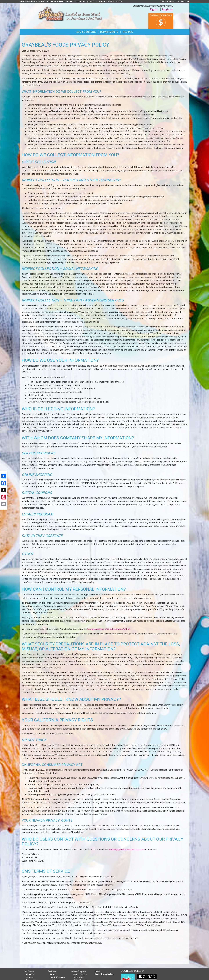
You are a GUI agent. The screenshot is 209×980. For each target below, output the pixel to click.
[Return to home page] (70, 13)
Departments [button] (109, 32)
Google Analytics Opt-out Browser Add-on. (109, 629)
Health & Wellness (57, 977)
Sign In (154, 9)
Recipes (128, 32)
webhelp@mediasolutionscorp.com (126, 849)
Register (168, 9)
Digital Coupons (80, 974)
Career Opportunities (104, 974)
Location (30, 977)
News (97, 971)
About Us (30, 974)
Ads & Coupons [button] (86, 32)
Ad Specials (78, 977)
